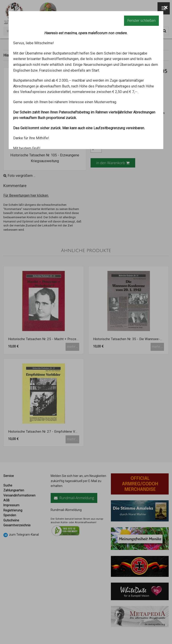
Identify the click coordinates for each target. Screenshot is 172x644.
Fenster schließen (141, 20)
